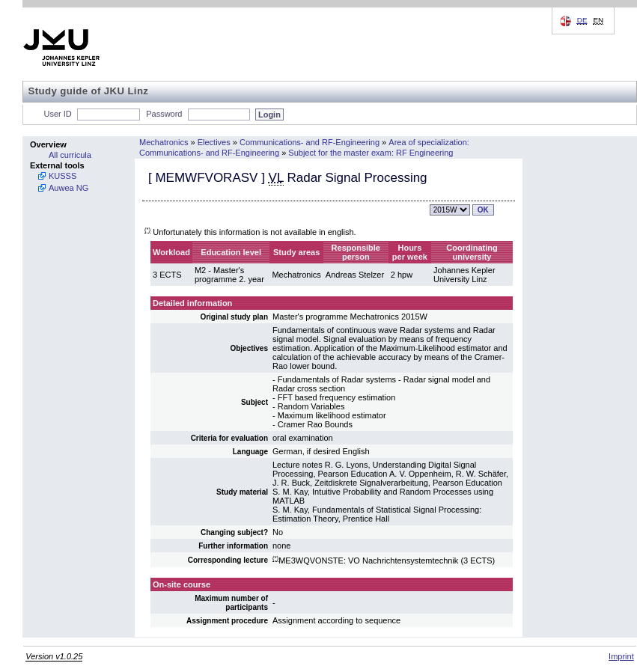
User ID (58, 114)
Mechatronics (164, 142)
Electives (214, 142)
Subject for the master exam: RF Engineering (371, 153)
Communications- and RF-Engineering (310, 142)
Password (164, 114)
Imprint (621, 656)
